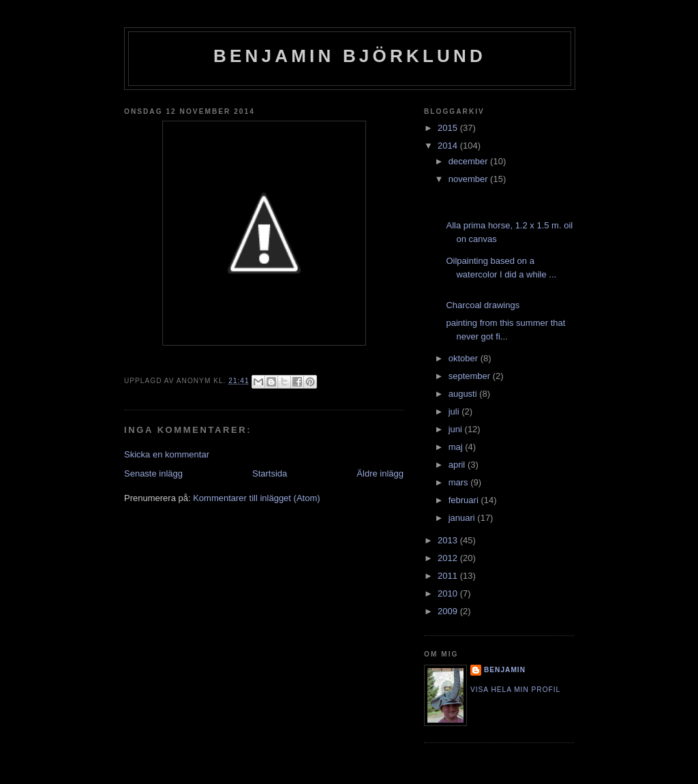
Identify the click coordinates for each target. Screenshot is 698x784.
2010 (449, 593)
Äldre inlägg (380, 473)
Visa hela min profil (515, 690)
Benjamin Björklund (350, 56)
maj (457, 447)
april (458, 465)
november (469, 179)
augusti (464, 394)
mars (460, 482)
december (469, 161)
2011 (449, 576)
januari (463, 518)
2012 (449, 558)
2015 (449, 128)
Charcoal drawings (483, 305)
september (471, 376)
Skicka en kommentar (167, 454)
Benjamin (505, 670)
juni (457, 429)
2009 (449, 611)
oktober (465, 358)
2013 (449, 540)
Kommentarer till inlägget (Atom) (256, 498)
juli (455, 411)
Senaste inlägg (153, 473)
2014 (449, 146)
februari (465, 500)
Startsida (270, 473)
